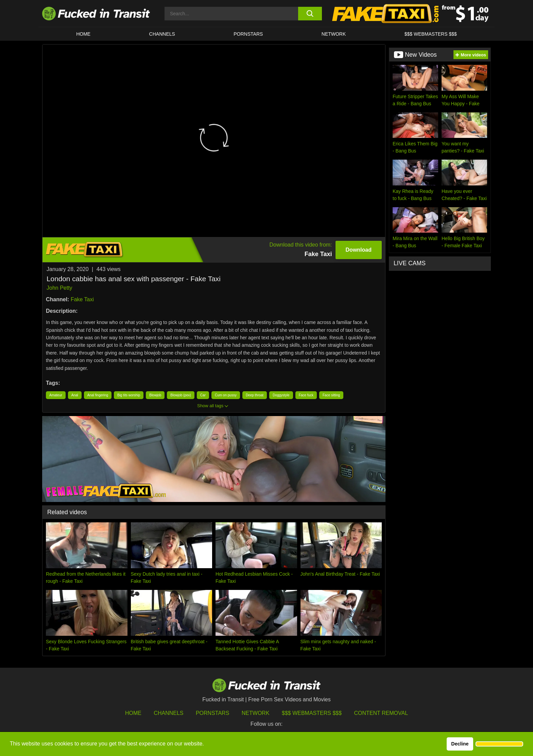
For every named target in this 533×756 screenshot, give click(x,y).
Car (203, 395)
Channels (168, 713)
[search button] (310, 14)
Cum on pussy (226, 395)
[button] (499, 744)
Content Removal (381, 713)
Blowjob (155, 395)
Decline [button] (460, 744)
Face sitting (331, 395)
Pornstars (248, 34)
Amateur (56, 395)
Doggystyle (281, 395)
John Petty (59, 288)
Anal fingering (98, 395)
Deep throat (255, 395)
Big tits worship (129, 395)
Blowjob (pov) (181, 395)
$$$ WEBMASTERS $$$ (431, 34)
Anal (75, 395)
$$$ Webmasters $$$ (312, 713)
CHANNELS (162, 34)
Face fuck (306, 395)
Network (334, 34)
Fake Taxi (82, 299)
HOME (83, 34)
